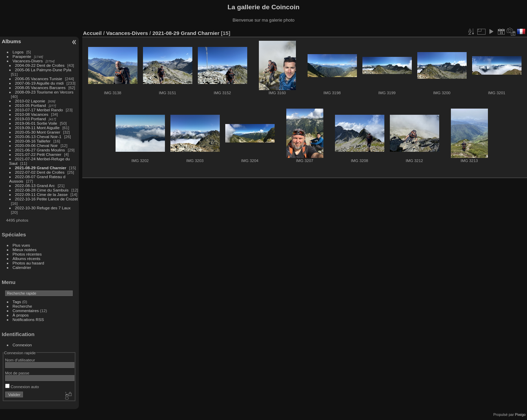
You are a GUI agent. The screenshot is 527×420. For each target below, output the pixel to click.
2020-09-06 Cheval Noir (37, 145)
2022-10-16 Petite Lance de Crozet (46, 199)
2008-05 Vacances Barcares (40, 88)
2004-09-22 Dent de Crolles (40, 65)
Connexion (22, 345)
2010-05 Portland (31, 105)
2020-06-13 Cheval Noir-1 (38, 137)
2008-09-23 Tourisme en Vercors (44, 92)
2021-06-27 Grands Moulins (40, 150)
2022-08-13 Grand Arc (35, 186)
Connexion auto (22, 387)
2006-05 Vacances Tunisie (39, 79)
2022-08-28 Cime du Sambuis (42, 190)
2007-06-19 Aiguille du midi (39, 83)
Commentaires (26, 311)
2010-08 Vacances (32, 114)
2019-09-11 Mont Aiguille (37, 128)
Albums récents (27, 258)
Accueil (92, 33)
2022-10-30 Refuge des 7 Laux (43, 208)
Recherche (22, 306)
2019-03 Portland (31, 119)
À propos (21, 315)
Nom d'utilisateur (20, 360)
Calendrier (22, 267)
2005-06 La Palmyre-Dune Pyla (43, 70)
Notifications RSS (28, 319)
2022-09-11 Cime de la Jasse (41, 194)
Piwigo (520, 415)
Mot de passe (17, 373)
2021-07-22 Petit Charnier (38, 154)
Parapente (22, 56)
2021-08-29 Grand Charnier (41, 168)
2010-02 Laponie (30, 101)
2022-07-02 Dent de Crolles (40, 172)
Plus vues (21, 245)
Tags (17, 302)
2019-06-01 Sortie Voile (36, 123)
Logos (18, 52)
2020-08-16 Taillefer (33, 141)
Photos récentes (27, 254)
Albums (11, 41)
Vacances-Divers (28, 61)
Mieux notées (25, 250)
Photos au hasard (28, 263)
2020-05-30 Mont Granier (38, 132)
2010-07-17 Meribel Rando (39, 110)
